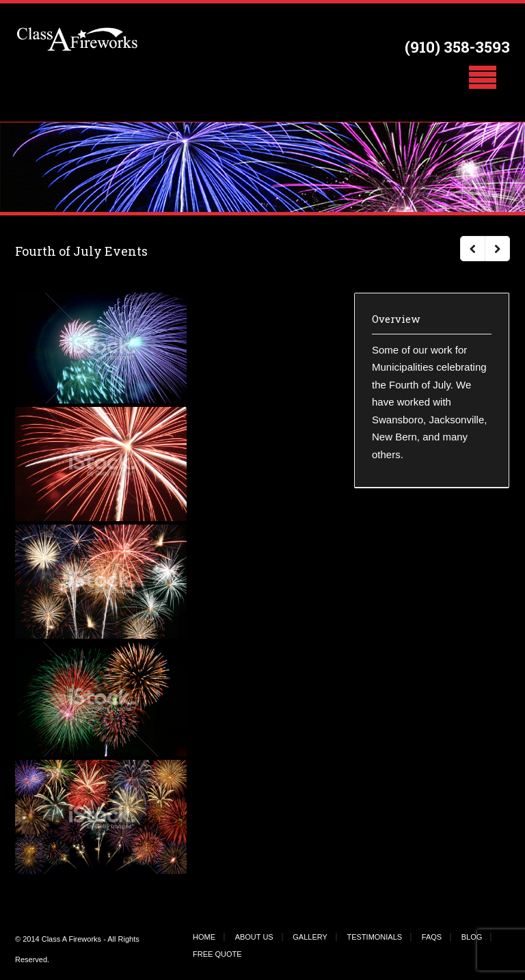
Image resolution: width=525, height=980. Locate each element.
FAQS (432, 937)
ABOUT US (254, 937)
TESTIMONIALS (374, 937)
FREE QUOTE (217, 954)
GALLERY (310, 937)
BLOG (472, 937)
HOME (204, 937)
